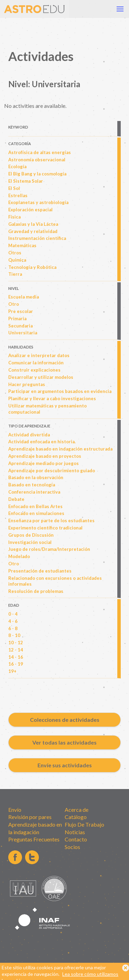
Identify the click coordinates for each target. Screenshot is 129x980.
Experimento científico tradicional (45, 528)
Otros (15, 253)
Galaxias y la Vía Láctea (33, 224)
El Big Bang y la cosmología (37, 174)
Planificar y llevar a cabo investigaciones (52, 398)
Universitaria (23, 333)
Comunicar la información (36, 363)
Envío (15, 810)
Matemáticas (22, 245)
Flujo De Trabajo (84, 824)
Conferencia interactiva (34, 492)
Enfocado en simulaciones (36, 513)
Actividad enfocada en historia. (42, 442)
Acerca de (77, 810)
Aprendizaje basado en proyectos (45, 456)
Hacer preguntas (27, 384)
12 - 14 (16, 650)
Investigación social (30, 542)
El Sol (14, 188)
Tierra (15, 274)
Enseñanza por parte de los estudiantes (51, 521)
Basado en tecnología (32, 485)
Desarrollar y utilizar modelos (41, 377)
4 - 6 (13, 621)
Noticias (75, 832)
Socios (72, 847)
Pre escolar (21, 311)
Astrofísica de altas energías (40, 152)
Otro (14, 304)
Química (17, 260)
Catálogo (76, 817)
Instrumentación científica (37, 238)
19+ (12, 671)
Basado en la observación (36, 477)
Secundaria (20, 326)
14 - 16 (16, 657)
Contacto (76, 839)
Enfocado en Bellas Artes (35, 506)
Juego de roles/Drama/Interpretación (49, 549)
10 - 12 (16, 643)
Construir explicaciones (34, 370)
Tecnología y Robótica (32, 267)
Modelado (19, 556)
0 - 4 (13, 614)
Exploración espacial (30, 210)
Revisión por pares (30, 817)
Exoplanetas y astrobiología (38, 202)
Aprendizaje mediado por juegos (44, 463)
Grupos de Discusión (31, 535)
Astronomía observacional (37, 160)
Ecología (17, 166)
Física (14, 217)
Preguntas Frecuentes (34, 839)
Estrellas (18, 195)
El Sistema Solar (26, 181)
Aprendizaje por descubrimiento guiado (52, 471)
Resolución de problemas (36, 591)
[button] (120, 9)
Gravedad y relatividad (33, 231)
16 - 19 (16, 664)
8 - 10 (14, 635)
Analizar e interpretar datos (39, 355)
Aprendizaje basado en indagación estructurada (60, 449)
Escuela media (24, 297)
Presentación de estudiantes (40, 571)
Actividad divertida (29, 435)
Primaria (17, 319)
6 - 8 (13, 628)
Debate (16, 499)
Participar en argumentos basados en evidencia (60, 391)
